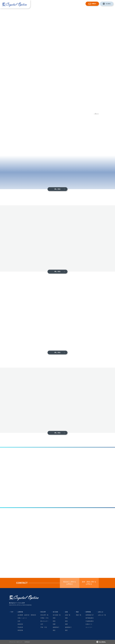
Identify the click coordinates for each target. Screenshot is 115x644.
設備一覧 (68, 615)
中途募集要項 (90, 621)
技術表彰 (20, 624)
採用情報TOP (90, 615)
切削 (54, 618)
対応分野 (51, 4)
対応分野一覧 (44, 615)
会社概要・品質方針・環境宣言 (27, 615)
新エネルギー (44, 621)
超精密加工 (56, 627)
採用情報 (74, 4)
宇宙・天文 (44, 627)
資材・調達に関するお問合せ (89, 583)
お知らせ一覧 (102, 615)
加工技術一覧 (57, 615)
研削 (54, 621)
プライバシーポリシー (16, 642)
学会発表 (20, 627)
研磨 (54, 624)
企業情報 (45, 4)
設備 (64, 4)
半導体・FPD (44, 618)
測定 (54, 630)
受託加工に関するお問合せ (70, 583)
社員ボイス (89, 624)
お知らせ (80, 4)
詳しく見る (58, 189)
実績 (68, 4)
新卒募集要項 (90, 618)
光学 (42, 624)
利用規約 (27, 642)
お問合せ (94, 4)
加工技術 (58, 4)
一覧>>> (96, 114)
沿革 (19, 621)
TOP (12, 612)
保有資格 (20, 630)
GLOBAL (108, 4)
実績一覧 (79, 615)
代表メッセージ (22, 618)
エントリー (89, 627)
